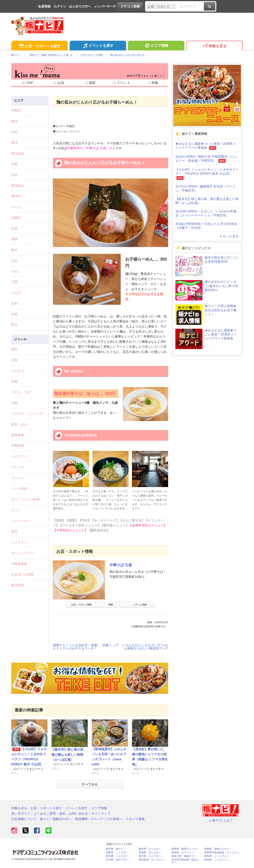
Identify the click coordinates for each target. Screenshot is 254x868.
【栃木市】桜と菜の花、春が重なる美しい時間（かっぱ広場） (69, 755)
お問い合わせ (78, 813)
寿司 (14, 349)
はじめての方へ (80, 6)
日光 (14, 132)
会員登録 (44, 6)
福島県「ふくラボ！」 (118, 853)
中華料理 (18, 446)
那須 (14, 143)
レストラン (19, 542)
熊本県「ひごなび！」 (151, 849)
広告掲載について (24, 819)
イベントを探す (98, 46)
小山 (14, 271)
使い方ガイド (21, 813)
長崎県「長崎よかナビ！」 (219, 849)
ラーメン (18, 478)
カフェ (16, 510)
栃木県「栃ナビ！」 (117, 849)
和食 (14, 381)
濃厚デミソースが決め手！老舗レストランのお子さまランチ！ (75, 647)
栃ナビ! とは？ (221, 820)
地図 (111, 605)
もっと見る (229, 236)
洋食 (14, 403)
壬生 (14, 261)
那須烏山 (18, 185)
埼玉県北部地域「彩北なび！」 (185, 861)
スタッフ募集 (135, 819)
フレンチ (18, 467)
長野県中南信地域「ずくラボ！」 (223, 853)
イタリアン (19, 457)
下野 (14, 282)
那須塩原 (18, 153)
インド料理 (19, 489)
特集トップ (111, 645)
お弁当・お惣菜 (22, 574)
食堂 (14, 531)
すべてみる (90, 784)
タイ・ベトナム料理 (26, 499)
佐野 (14, 314)
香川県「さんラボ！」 (151, 856)
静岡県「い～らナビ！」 (218, 856)
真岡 (14, 239)
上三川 (16, 293)
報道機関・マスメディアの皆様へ (99, 819)
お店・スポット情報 (81, 605)
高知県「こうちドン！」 (218, 860)
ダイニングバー (22, 553)
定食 (14, 360)
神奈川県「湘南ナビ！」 (185, 856)
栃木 (14, 250)
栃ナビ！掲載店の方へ (56, 819)
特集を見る (214, 46)
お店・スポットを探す (39, 46)
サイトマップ (101, 813)
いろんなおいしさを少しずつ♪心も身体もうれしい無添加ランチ (145, 647)
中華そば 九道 (121, 565)
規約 (62, 813)
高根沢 (16, 218)
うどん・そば (21, 392)
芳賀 (14, 228)
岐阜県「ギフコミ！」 (184, 853)
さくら (16, 207)
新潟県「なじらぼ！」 (151, 853)
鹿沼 (14, 121)
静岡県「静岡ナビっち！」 (186, 849)
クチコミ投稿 (130, 6)
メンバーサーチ (105, 6)
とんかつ (18, 371)
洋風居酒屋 (19, 564)
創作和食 (18, 435)
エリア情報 (156, 46)
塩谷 (14, 175)
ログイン (60, 6)
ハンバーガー (21, 521)
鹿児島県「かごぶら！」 (152, 860)
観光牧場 (18, 585)
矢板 (14, 164)
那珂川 (16, 196)
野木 (14, 325)
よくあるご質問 (45, 813)
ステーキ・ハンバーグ (27, 414)
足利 (14, 303)
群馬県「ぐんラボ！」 (118, 856)
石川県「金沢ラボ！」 (118, 860)
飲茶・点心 (19, 424)
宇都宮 (16, 110)
